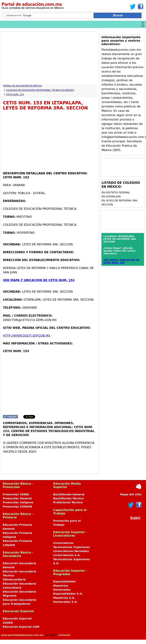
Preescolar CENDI (16, 494)
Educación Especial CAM (21, 627)
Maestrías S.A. (64, 598)
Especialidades (65, 581)
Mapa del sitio (131, 494)
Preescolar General (17, 498)
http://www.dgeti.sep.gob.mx (27, 336)
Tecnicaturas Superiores (72, 547)
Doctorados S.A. (66, 602)
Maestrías (61, 586)
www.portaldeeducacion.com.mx (22, 635)
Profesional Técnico (68, 502)
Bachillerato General (69, 494)
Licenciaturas (63, 543)
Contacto (64, 635)
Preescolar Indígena (18, 502)
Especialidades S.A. (68, 594)
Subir (135, 518)
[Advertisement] (48, 59)
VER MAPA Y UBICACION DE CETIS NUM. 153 (39, 280)
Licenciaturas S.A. (67, 555)
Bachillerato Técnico (69, 498)
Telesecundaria (14, 579)
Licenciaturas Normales (71, 551)
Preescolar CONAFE (17, 507)
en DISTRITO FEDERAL (116, 192)
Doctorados (62, 590)
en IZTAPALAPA (111, 196)
